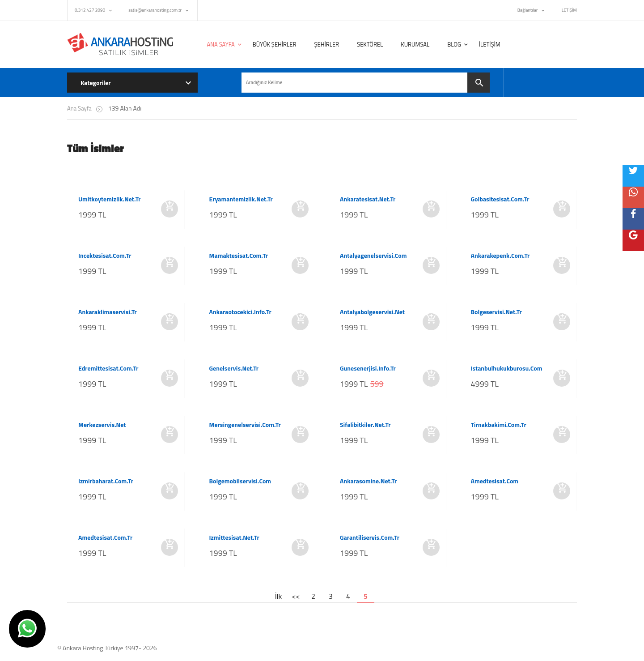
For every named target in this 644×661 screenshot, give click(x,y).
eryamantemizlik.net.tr (241, 199)
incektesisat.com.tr (105, 256)
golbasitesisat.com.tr (500, 199)
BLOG (454, 44)
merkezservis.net (102, 425)
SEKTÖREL (370, 44)
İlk (278, 596)
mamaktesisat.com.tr (239, 256)
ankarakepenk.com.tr (500, 256)
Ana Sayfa (79, 108)
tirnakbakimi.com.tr (499, 425)
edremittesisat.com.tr (108, 368)
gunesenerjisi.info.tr (368, 368)
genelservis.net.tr (234, 368)
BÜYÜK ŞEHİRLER (275, 44)
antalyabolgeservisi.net (372, 312)
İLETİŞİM (569, 10)
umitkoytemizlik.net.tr (110, 199)
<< (296, 596)
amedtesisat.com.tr (105, 537)
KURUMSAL (415, 44)
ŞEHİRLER (326, 44)
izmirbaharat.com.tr (106, 481)
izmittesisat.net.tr (234, 537)
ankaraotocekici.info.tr (240, 312)
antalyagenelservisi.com (373, 256)
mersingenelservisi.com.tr (245, 425)
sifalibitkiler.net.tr (365, 425)
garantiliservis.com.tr (370, 537)
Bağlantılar (527, 10)
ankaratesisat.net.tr (368, 199)
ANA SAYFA (221, 44)
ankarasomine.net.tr (368, 481)
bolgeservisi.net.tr (496, 312)
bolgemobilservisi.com (240, 481)
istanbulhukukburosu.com (507, 368)
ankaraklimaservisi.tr (108, 312)
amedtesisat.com (495, 481)
